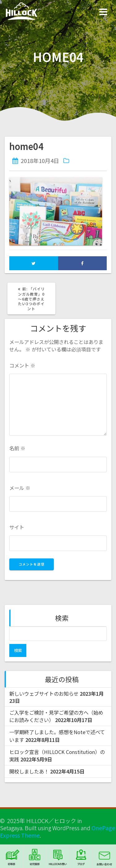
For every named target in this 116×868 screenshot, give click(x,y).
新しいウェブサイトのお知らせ (44, 694)
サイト (17, 527)
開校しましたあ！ (29, 771)
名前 (17, 448)
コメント (22, 366)
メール (20, 488)
